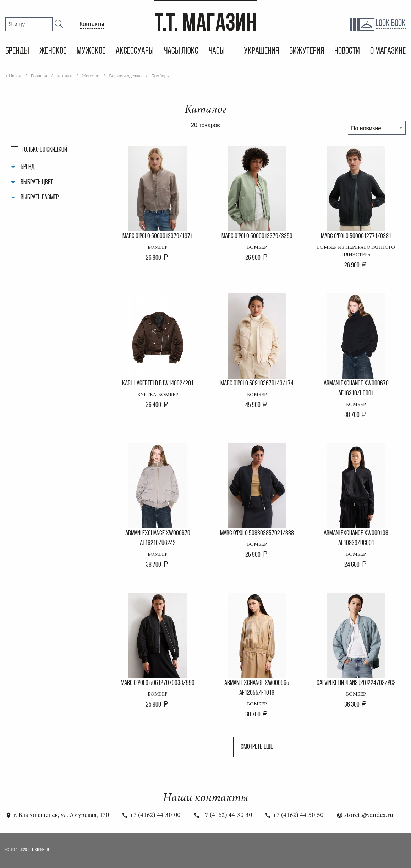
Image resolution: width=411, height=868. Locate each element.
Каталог (65, 76)
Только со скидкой (44, 150)
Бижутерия (307, 51)
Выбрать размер (40, 198)
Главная (39, 76)
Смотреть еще (257, 747)
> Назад (13, 76)
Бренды (17, 51)
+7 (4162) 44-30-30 (223, 815)
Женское (53, 51)
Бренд (28, 167)
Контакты (92, 24)
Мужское (91, 51)
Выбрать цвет (37, 182)
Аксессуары (135, 51)
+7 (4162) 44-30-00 (151, 815)
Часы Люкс (181, 51)
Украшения (261, 51)
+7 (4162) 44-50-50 (294, 815)
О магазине (388, 51)
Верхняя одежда (125, 76)
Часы (217, 51)
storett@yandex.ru (365, 815)
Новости (347, 51)
